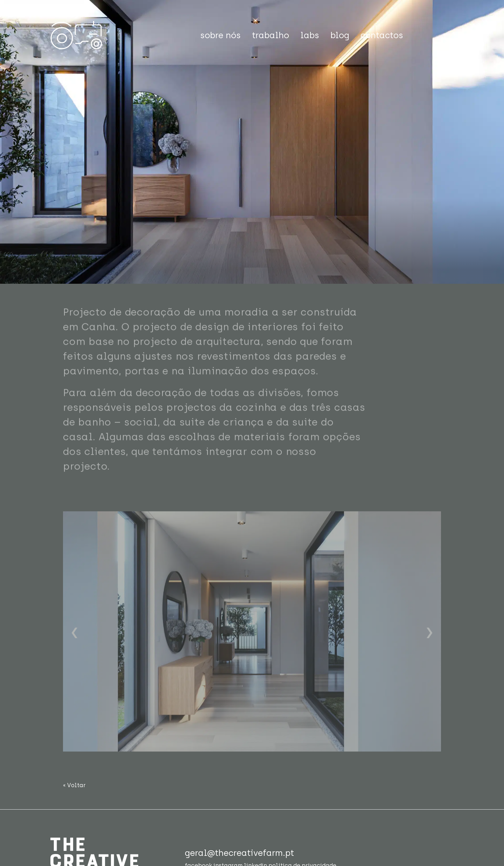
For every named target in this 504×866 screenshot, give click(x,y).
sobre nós (220, 35)
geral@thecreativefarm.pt (239, 853)
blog (340, 35)
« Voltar (74, 785)
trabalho (271, 35)
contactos (382, 35)
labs (310, 35)
